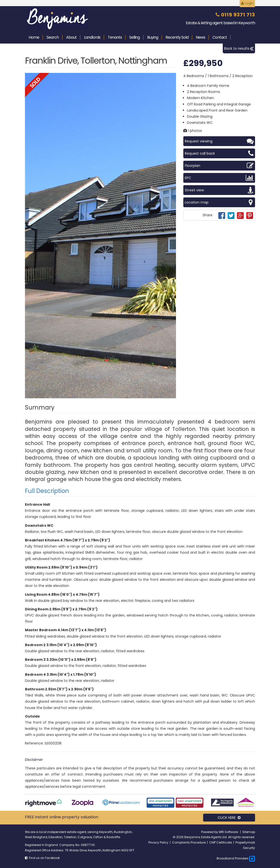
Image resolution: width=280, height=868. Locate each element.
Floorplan (219, 166)
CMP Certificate (221, 842)
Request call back (219, 153)
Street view (219, 190)
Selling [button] (134, 37)
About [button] (71, 37)
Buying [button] (153, 37)
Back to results (239, 48)
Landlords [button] (92, 37)
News (200, 37)
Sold (177, 37)
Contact (220, 37)
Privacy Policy (158, 842)
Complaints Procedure (189, 842)
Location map (219, 202)
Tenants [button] (115, 37)
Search (53, 37)
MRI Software (229, 832)
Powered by (210, 832)
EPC (219, 178)
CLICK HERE (229, 818)
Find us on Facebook (42, 858)
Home (34, 37)
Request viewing (219, 141)
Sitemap (249, 832)
